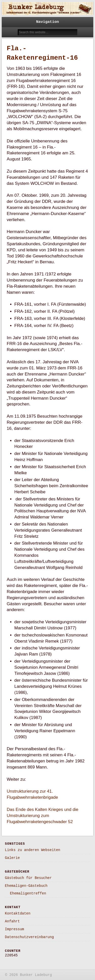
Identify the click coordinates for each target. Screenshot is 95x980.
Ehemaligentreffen (28, 893)
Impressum (14, 929)
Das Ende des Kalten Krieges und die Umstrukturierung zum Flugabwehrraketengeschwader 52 (43, 816)
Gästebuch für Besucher (28, 878)
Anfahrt (12, 921)
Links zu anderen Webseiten (32, 850)
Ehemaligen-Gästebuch (26, 886)
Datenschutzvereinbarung (29, 937)
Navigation (47, 22)
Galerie (12, 858)
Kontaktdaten (18, 913)
